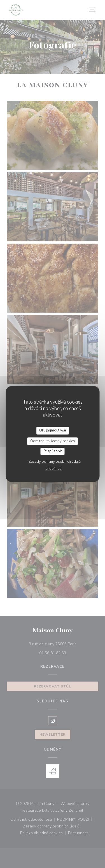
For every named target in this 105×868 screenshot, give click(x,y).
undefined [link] (53, 469)
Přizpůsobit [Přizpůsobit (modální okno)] (53, 451)
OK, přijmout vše (53, 430)
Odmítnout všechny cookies (53, 441)
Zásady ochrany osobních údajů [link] (55, 462)
